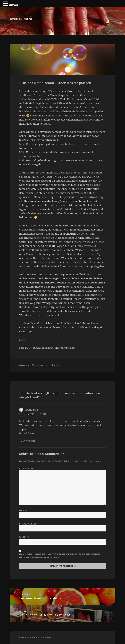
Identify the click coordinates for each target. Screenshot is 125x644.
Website (24, 537)
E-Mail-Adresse (29, 524)
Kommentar (27, 468)
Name (23, 510)
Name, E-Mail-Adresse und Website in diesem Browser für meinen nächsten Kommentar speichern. (60, 556)
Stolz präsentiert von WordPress (35, 638)
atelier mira (21, 19)
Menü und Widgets (112, 24)
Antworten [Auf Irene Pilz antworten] (28, 441)
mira (56, 365)
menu (13, 4)
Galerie (26, 365)
